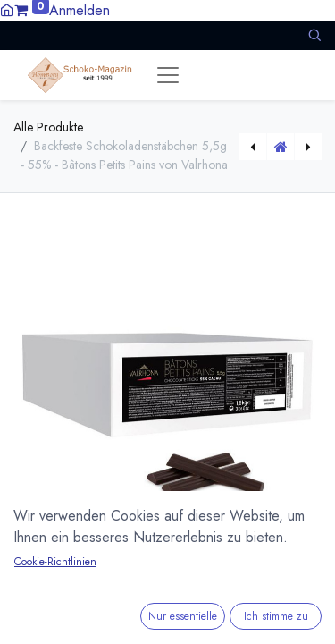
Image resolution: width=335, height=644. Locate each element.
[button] (314, 35)
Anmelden (80, 10)
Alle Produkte (48, 127)
